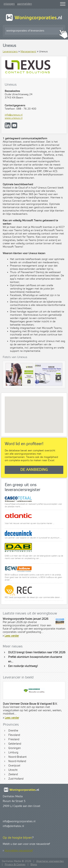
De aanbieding (34, 470)
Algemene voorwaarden (50, 861)
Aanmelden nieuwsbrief (19, 851)
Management (28, 52)
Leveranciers (10, 52)
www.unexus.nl (14, 118)
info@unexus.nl (14, 115)
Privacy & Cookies (15, 865)
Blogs (34, 865)
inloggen (9, 4)
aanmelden (25, 4)
